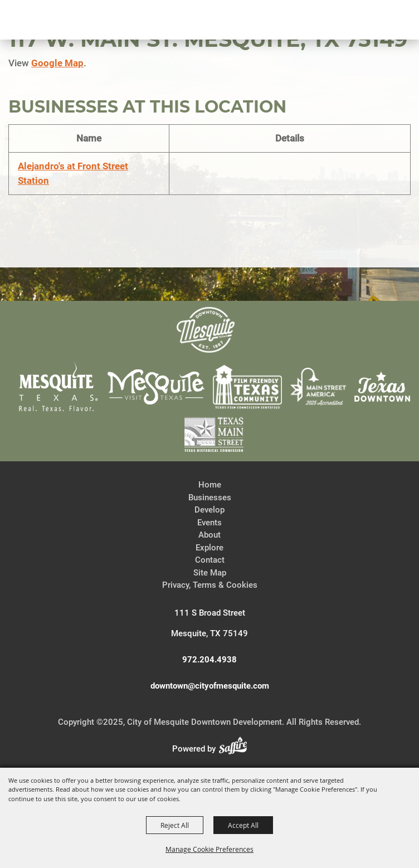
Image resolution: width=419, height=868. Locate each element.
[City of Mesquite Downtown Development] (62, 59)
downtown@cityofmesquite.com (210, 686)
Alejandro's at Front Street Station (73, 173)
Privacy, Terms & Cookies (210, 585)
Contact (210, 560)
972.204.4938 (209, 660)
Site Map (210, 573)
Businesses (210, 498)
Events (209, 523)
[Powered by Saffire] (236, 749)
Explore (209, 548)
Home (210, 485)
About (209, 535)
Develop (209, 510)
